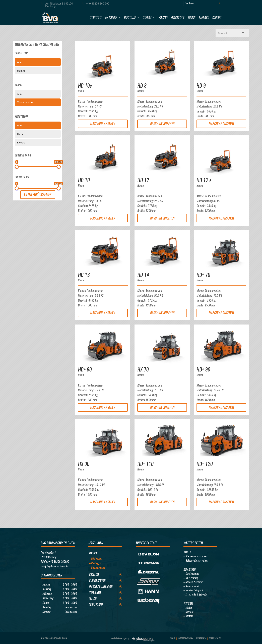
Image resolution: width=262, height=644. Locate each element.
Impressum (201, 638)
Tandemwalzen (26, 102)
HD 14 (143, 275)
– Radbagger (95, 563)
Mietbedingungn (185, 638)
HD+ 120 (205, 464)
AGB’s (173, 638)
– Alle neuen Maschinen (195, 556)
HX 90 (84, 464)
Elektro (21, 142)
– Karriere (188, 612)
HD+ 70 (203, 275)
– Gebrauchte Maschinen (196, 560)
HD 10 (84, 180)
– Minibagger (96, 558)
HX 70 (143, 369)
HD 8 (142, 86)
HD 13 (84, 275)
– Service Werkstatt (193, 582)
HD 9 (201, 86)
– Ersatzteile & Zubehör (195, 594)
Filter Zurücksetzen (38, 195)
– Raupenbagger (97, 568)
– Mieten (188, 608)
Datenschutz (215, 638)
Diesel (21, 134)
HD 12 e (204, 180)
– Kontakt (188, 616)
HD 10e (85, 86)
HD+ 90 (203, 369)
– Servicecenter (191, 574)
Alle (19, 62)
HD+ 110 (145, 464)
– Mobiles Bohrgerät (193, 590)
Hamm (21, 70)
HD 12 (143, 180)
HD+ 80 (85, 369)
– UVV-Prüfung (191, 578)
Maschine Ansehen (103, 124)
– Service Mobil (191, 586)
